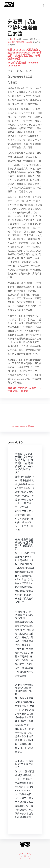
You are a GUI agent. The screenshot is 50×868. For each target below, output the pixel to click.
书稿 (18, 42)
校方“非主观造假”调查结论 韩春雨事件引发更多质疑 (25, 544)
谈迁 (9, 42)
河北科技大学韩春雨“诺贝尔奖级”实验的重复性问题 (25, 689)
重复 (22, 42)
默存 (14, 42)
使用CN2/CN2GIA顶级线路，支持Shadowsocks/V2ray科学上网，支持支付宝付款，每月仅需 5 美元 (25, 54)
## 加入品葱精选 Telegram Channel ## (23, 64)
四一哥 (13, 39)
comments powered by (21, 426)
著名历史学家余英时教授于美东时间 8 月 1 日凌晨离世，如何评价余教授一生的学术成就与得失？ (24, 463)
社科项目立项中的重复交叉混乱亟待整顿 (24, 615)
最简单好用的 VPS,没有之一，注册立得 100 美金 (24, 389)
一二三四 (28, 42)
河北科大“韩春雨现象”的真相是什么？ (24, 764)
